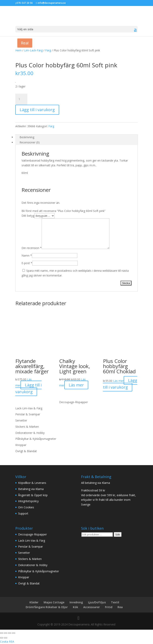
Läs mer (118, 381)
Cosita (4, 642)
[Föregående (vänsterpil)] (2, 638)
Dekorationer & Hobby (30, 433)
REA (12, 642)
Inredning (76, 602)
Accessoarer (92, 607)
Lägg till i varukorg (37, 110)
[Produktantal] (21, 99)
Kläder (34, 602)
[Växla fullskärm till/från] (6, 633)
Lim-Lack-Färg (33, 50)
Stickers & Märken (27, 427)
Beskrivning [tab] (27, 137)
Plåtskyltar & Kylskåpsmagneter (36, 439)
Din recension (32, 248)
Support (23, 513)
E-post (27, 263)
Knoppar (21, 445)
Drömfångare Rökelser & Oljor (47, 607)
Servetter (21, 420)
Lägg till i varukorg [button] (28, 388)
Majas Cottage (54, 602)
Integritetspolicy (28, 501)
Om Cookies (26, 507)
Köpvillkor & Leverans (32, 483)
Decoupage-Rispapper (74, 402)
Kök (76, 607)
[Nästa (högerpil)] (6, 638)
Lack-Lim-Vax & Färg (29, 408)
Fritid (109, 607)
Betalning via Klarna (31, 489)
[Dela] (10, 633)
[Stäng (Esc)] (14, 633)
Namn (27, 255)
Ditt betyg (28, 216)
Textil (115, 602)
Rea (120, 607)
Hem (18, 50)
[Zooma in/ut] (2, 633)
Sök (118, 534)
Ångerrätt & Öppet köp (33, 495)
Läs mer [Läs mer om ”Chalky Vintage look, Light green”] (76, 385)
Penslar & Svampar (28, 414)
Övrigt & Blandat (26, 451)
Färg (48, 50)
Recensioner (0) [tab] (30, 142)
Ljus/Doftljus (97, 602)
